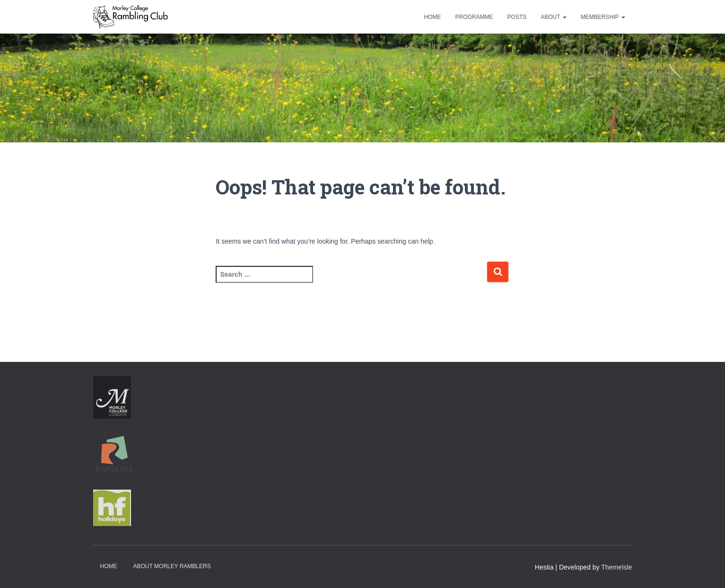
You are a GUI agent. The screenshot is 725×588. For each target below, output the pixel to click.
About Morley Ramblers (172, 566)
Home (433, 17)
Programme (474, 17)
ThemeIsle (616, 567)
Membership (603, 17)
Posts (517, 17)
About (553, 17)
